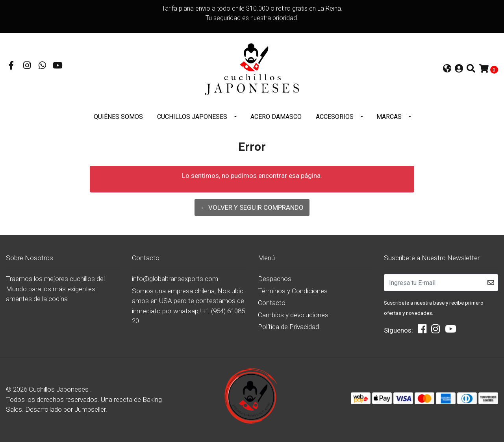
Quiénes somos (118, 117)
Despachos (275, 279)
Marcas (389, 117)
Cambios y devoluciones (293, 315)
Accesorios (335, 117)
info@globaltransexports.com (175, 279)
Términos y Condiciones (293, 291)
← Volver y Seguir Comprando (252, 207)
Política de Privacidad (288, 327)
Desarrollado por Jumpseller (65, 409)
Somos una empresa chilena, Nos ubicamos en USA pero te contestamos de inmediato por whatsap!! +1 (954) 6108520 (188, 306)
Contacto (272, 303)
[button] (447, 69)
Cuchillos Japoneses (192, 117)
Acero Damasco (276, 117)
